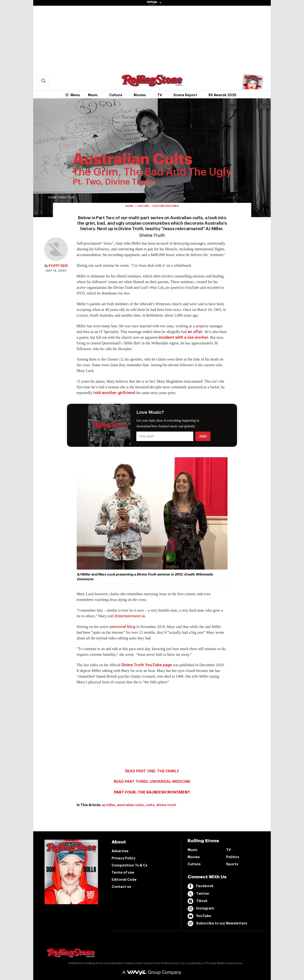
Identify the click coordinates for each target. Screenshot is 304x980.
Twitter (198, 894)
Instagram (201, 909)
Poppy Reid (58, 266)
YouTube (199, 916)
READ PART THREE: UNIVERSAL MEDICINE (152, 782)
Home (129, 206)
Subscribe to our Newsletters (217, 923)
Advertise (120, 851)
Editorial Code (124, 880)
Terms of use (123, 872)
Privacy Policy (123, 858)
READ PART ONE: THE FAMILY (152, 771)
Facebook (201, 886)
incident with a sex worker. (184, 338)
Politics (233, 857)
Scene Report (185, 95)
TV (160, 95)
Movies (140, 95)
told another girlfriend (114, 393)
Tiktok (197, 901)
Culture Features (166, 206)
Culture (116, 95)
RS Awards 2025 (222, 95)
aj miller (109, 805)
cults (150, 805)
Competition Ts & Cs (130, 865)
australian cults (130, 805)
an (195, 332)
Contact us (121, 887)
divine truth (166, 805)
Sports (232, 864)
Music (93, 95)
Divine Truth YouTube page (147, 665)
